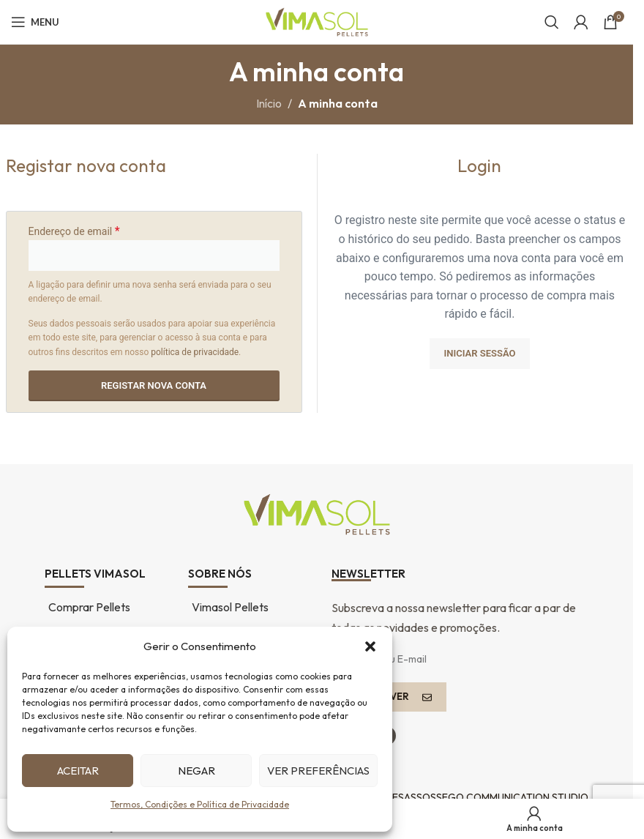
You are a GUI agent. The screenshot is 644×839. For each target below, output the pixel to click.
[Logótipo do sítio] (317, 20)
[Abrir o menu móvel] (35, 22)
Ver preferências (318, 771)
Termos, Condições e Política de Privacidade (200, 804)
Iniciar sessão (480, 353)
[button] (370, 646)
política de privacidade (195, 352)
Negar (196, 771)
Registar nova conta (154, 385)
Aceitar (78, 771)
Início (269, 103)
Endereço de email (74, 231)
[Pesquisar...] (552, 22)
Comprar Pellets (89, 607)
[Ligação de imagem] (317, 512)
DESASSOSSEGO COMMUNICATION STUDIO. (487, 797)
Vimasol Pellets (230, 607)
